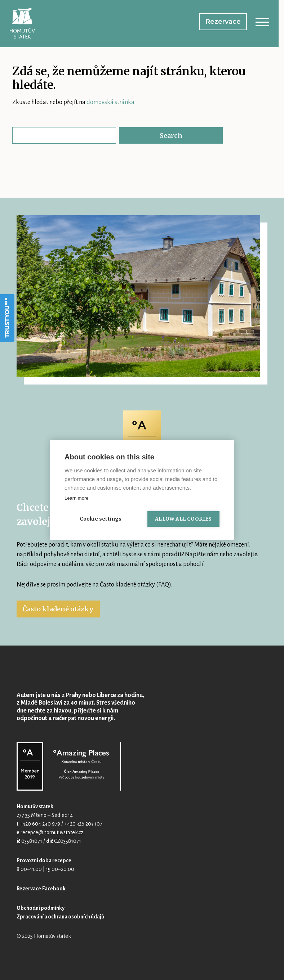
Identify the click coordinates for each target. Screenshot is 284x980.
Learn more (76, 498)
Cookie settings (101, 519)
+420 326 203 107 (83, 824)
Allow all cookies (183, 519)
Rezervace (223, 22)
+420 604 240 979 (40, 824)
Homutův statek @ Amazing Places (69, 766)
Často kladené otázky (58, 609)
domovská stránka (110, 102)
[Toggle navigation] (262, 24)
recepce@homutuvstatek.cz (52, 832)
